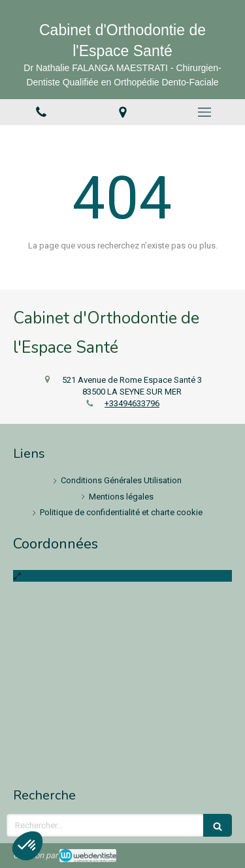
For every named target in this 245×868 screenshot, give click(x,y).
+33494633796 (132, 403)
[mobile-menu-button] (204, 112)
